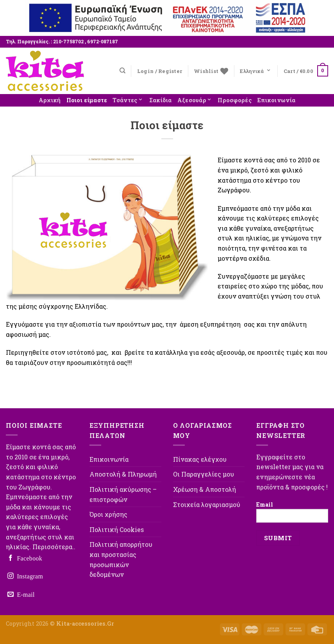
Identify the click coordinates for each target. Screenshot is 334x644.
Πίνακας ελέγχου (200, 459)
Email (292, 512)
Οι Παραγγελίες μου (204, 474)
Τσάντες (128, 99)
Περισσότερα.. (54, 547)
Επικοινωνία (276, 100)
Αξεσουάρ (195, 99)
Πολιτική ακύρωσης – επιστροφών (123, 494)
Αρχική (50, 100)
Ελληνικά (256, 69)
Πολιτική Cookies (117, 529)
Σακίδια (161, 100)
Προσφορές (235, 100)
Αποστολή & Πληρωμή (123, 474)
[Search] (122, 71)
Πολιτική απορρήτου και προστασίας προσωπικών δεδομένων (121, 559)
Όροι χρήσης (108, 514)
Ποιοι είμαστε (87, 100)
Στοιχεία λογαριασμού (207, 504)
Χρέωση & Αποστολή (205, 489)
